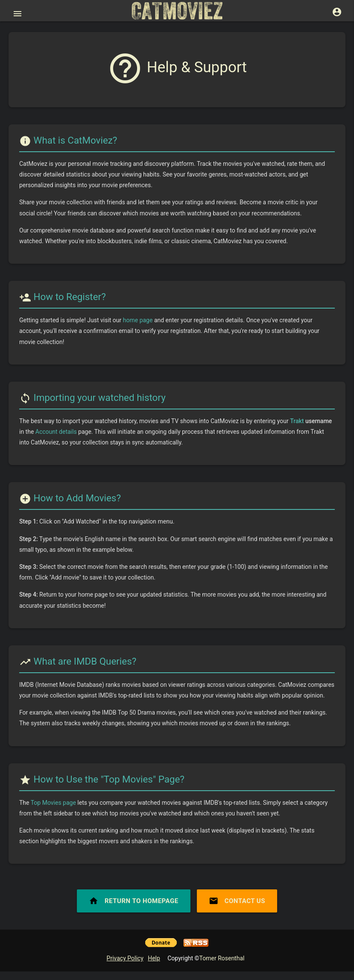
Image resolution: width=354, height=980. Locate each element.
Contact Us (237, 901)
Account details (56, 432)
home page (138, 320)
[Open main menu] (18, 14)
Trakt (297, 421)
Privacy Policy (125, 958)
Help (154, 958)
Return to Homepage (134, 901)
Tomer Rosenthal (222, 958)
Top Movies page (53, 803)
